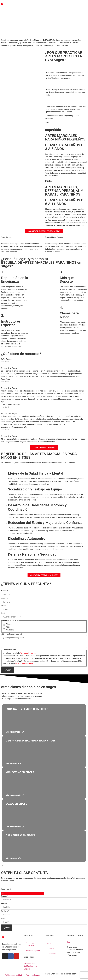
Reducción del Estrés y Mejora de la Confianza (45, 523)
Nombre (5, 591)
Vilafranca (10, 630)
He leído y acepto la (21, 653)
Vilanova (9, 624)
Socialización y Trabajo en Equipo (35, 489)
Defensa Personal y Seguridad (32, 554)
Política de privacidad (30, 944)
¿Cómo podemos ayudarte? (12, 634)
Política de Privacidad (28, 653)
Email (4, 606)
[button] (44, 863)
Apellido (4, 904)
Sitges (8, 627)
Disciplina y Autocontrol (27, 539)
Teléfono (5, 598)
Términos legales (33, 951)
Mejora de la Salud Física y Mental (36, 473)
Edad (3, 613)
